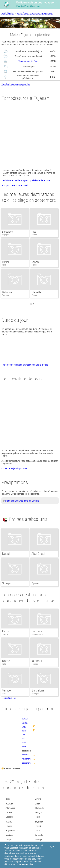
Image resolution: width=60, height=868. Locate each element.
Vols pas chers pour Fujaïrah (15, 185)
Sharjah (7, 583)
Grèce (38, 803)
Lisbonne (7, 292)
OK (52, 847)
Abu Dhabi (38, 554)
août (24, 747)
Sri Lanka (39, 835)
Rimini (5, 262)
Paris (5, 631)
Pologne (39, 812)
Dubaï (6, 554)
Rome (6, 661)
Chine (38, 830)
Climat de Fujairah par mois (14, 468)
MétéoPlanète (7, 13)
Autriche (9, 803)
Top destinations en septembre (16, 84)
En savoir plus (26, 864)
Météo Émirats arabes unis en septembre (35, 13)
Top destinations (9, 698)
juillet (24, 743)
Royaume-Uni (37, 634)
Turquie (35, 664)
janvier (25, 718)
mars (24, 726)
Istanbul (37, 661)
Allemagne (10, 808)
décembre (26, 763)
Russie (38, 826)
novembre (26, 759)
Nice (34, 232)
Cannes (35, 262)
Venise (6, 690)
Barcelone (7, 232)
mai (24, 734)
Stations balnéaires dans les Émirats (22, 501)
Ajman (36, 583)
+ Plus (30, 304)
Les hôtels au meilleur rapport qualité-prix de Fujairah (26, 180)
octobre (25, 755)
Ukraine (9, 812)
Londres (37, 631)
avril (24, 730)
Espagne (35, 694)
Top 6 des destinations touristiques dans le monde (25, 365)
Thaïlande (39, 808)
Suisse (9, 821)
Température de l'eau (28, 61)
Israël (37, 817)
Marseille (36, 292)
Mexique (9, 835)
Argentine (39, 821)
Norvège (39, 840)
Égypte (38, 799)
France (5, 634)
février (25, 722)
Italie (4, 664)
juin (24, 739)
